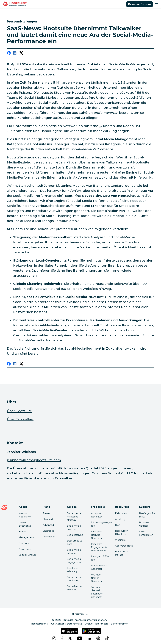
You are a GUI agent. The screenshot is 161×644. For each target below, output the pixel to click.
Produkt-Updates (144, 524)
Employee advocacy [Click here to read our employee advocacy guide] (73, 570)
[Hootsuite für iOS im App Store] (69, 631)
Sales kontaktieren (146, 533)
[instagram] (54, 638)
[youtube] (80, 638)
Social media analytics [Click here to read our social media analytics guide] (74, 527)
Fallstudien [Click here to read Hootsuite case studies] (121, 513)
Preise (46, 513)
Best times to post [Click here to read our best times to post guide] (75, 542)
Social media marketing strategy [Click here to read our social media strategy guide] (74, 517)
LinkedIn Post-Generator (99, 567)
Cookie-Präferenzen (96, 624)
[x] (70, 638)
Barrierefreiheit (119, 624)
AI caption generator (97, 515)
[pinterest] (98, 638)
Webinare (120, 540)
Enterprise (48, 531)
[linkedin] (15, 54)
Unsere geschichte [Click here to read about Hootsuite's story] (25, 524)
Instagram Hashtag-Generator (97, 535)
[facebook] (9, 54)
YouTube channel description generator (97, 592)
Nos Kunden (26, 543)
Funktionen (49, 537)
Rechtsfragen (39, 624)
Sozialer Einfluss (28, 555)
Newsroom (25, 549)
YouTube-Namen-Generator (97, 578)
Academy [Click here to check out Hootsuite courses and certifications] (120, 519)
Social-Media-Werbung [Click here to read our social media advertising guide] (74, 588)
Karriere (23, 532)
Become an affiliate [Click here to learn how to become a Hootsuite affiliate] (122, 553)
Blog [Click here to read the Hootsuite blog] (118, 525)
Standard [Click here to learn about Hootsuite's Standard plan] (48, 519)
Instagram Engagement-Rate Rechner (99, 547)
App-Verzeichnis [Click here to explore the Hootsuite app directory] (124, 546)
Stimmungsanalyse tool (100, 524)
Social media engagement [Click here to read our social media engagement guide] (74, 561)
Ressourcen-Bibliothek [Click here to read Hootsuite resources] (122, 532)
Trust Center (57, 624)
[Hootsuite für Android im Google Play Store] (92, 631)
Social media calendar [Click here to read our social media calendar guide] (74, 551)
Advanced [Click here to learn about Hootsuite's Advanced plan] (48, 525)
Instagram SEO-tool (100, 558)
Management (26, 537)
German (80, 614)
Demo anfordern (140, 4)
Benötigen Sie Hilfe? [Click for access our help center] (147, 515)
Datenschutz (74, 624)
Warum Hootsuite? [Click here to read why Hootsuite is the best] (25, 515)
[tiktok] (107, 638)
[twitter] (21, 54)
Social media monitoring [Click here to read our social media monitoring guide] (74, 579)
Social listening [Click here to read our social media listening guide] (75, 535)
